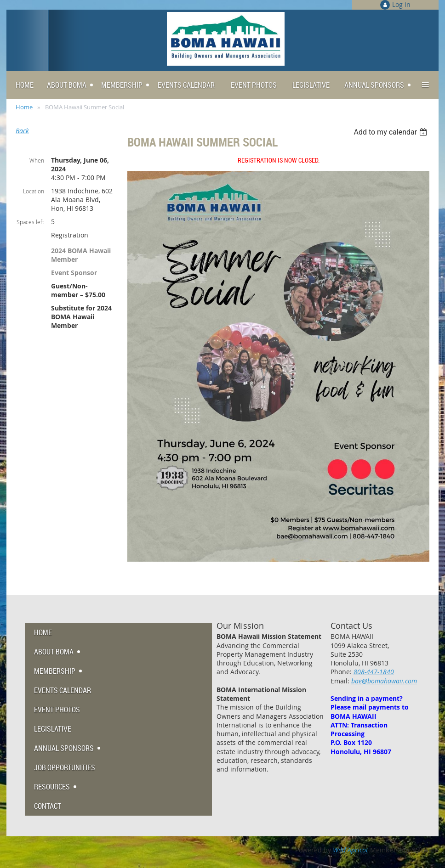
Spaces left (30, 222)
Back (22, 131)
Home (24, 107)
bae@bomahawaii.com (384, 681)
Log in (401, 4)
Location (34, 191)
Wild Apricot (351, 850)
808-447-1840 (374, 672)
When (37, 160)
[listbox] (391, 132)
